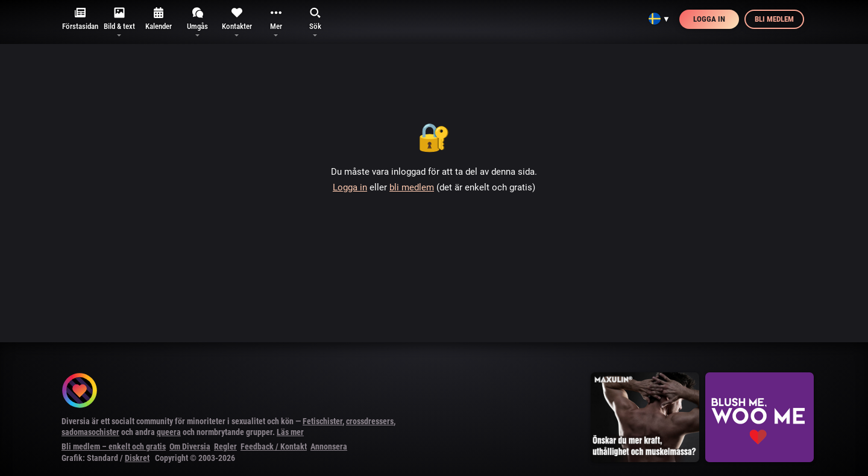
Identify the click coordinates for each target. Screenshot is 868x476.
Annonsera (329, 446)
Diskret (137, 458)
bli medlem (412, 187)
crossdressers (370, 421)
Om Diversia (190, 446)
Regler (225, 446)
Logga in (709, 19)
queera (169, 432)
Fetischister (322, 421)
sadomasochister (90, 432)
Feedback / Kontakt (274, 446)
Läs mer (290, 432)
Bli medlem (774, 19)
